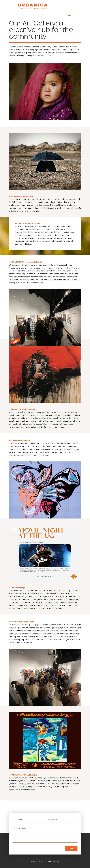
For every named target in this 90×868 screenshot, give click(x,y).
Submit (70, 848)
